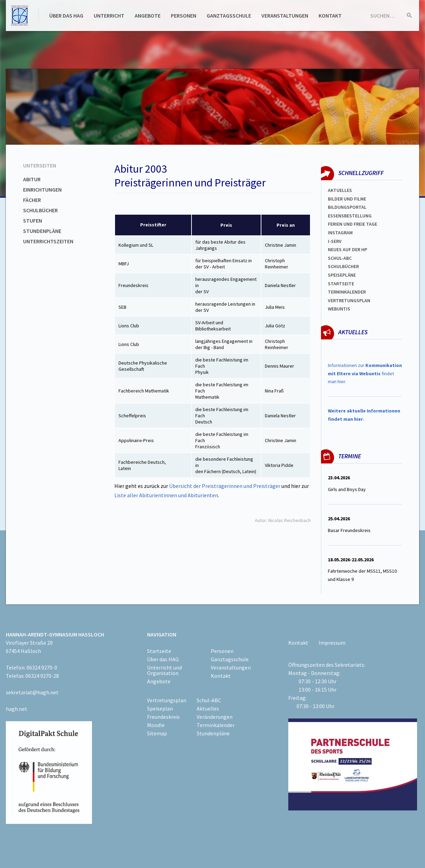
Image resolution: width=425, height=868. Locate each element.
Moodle (156, 725)
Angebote (148, 16)
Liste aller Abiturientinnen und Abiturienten (166, 495)
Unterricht (109, 16)
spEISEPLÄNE (342, 275)
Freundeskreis (163, 717)
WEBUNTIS (339, 309)
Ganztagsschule (229, 16)
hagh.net (17, 709)
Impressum (332, 643)
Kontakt (330, 16)
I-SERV (335, 241)
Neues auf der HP (348, 249)
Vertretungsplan (349, 300)
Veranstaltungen (285, 16)
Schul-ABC (209, 700)
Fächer (32, 200)
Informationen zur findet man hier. (365, 374)
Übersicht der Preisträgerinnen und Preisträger (225, 486)
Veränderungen (215, 717)
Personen (184, 16)
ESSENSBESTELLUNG (350, 216)
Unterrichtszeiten (48, 241)
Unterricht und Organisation (164, 670)
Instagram (340, 233)
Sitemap (157, 733)
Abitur (32, 179)
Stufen (33, 221)
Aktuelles (340, 190)
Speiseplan (160, 708)
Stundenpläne (42, 231)
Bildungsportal (347, 207)
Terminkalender (347, 292)
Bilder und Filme (347, 199)
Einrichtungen (42, 190)
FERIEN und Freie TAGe (353, 224)
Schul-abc (340, 258)
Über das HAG (66, 16)
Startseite (341, 284)
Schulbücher (40, 210)
